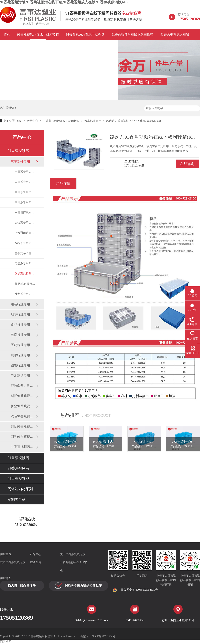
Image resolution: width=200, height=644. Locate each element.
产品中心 (32, 121)
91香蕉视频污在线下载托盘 (85, 34)
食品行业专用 (20, 325)
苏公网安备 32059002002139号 (135, 590)
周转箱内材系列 (20, 489)
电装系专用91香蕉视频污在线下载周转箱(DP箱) (25, 263)
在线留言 (36, 562)
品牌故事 (30, 45)
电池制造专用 (20, 376)
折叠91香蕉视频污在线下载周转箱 (23, 406)
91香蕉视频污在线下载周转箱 (38, 34)
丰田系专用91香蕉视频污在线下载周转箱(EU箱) (25, 172)
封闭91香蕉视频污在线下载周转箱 (23, 426)
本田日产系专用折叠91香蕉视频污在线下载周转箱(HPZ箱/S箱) (25, 213)
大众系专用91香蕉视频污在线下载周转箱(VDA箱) (25, 223)
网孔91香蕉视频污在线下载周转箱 (23, 437)
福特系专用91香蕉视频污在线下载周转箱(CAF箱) (25, 243)
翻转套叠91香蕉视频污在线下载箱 (23, 386)
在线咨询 (187, 164)
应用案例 (10, 45)
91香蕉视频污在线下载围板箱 (132, 34)
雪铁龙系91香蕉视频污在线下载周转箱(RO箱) (25, 253)
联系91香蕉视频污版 (100, 45)
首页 (7, 34)
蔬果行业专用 (20, 355)
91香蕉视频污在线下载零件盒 (23, 447)
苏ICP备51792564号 (104, 636)
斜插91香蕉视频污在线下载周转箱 (23, 396)
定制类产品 (17, 499)
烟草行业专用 (20, 314)
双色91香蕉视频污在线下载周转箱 (23, 416)
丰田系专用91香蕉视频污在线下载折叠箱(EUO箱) (25, 192)
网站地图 (6, 578)
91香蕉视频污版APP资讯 (61, 45)
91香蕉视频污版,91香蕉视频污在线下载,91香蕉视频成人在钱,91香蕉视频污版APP (64, 2)
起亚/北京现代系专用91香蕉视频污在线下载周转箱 (25, 284)
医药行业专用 (20, 345)
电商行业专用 (20, 335)
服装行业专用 (20, 304)
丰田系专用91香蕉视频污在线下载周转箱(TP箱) (25, 182)
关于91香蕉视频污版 (73, 554)
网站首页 (6, 554)
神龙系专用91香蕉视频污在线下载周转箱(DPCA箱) (25, 294)
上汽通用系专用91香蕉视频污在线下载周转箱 (25, 233)
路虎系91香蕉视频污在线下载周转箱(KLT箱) (133, 121)
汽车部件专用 (93, 121)
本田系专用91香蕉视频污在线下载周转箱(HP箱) (25, 202)
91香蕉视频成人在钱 (175, 34)
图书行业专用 (20, 365)
